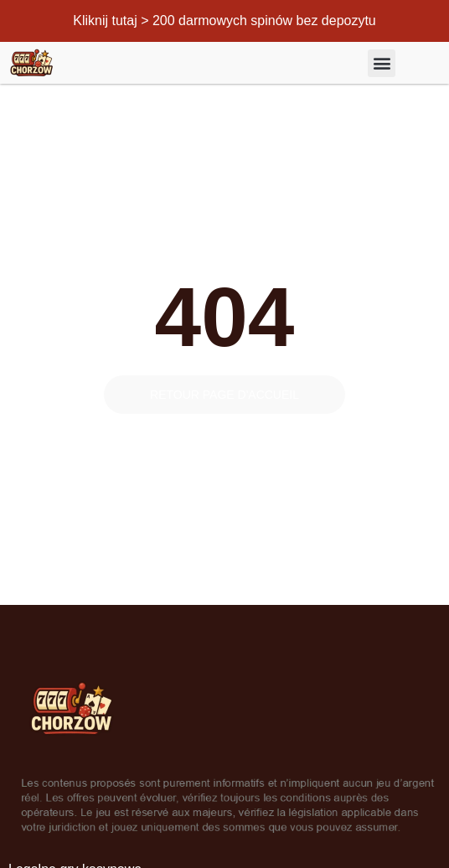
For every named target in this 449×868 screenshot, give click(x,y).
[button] (382, 63)
